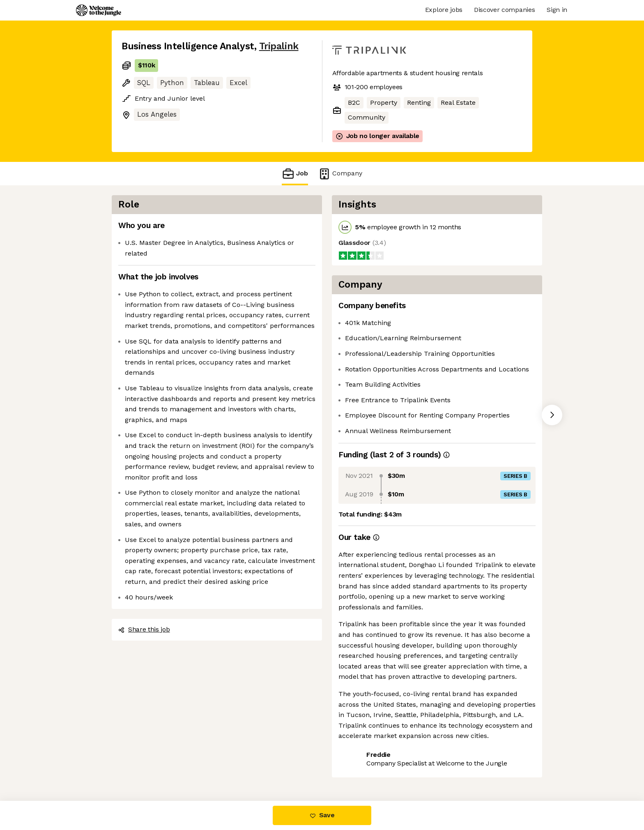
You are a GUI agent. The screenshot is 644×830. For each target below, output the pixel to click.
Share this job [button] (144, 629)
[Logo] (99, 10)
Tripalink (279, 46)
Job (295, 174)
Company (340, 174)
